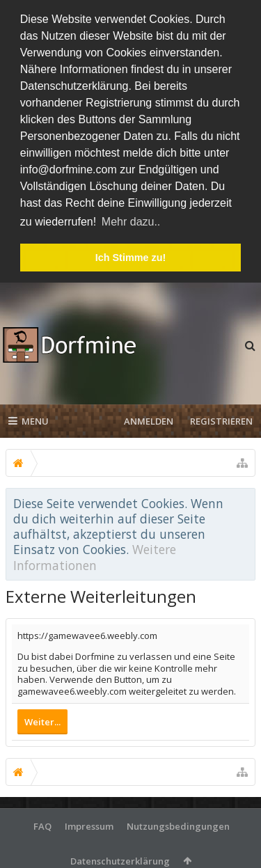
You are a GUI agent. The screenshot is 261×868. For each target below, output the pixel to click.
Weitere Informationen (95, 555)
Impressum (89, 824)
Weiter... (42, 720)
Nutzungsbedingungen (178, 824)
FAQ (42, 824)
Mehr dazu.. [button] (131, 222)
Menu (29, 420)
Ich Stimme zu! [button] (131, 258)
